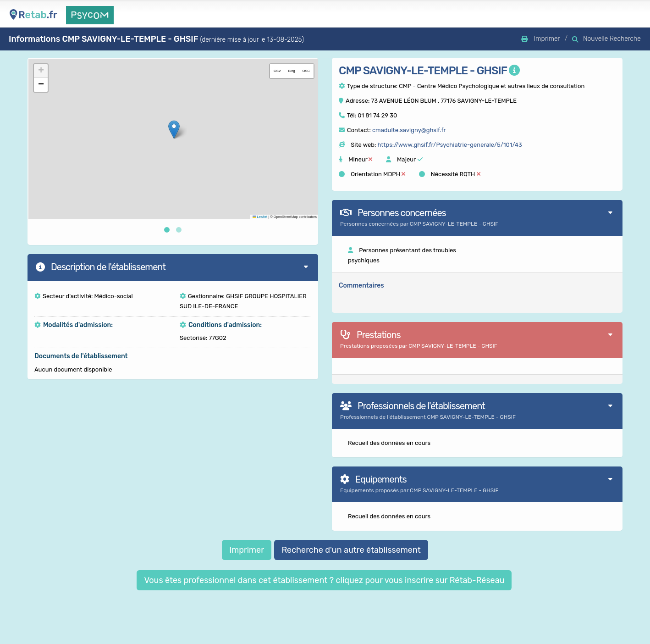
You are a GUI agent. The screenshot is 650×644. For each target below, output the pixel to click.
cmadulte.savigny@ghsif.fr (409, 130)
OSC (306, 71)
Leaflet (260, 217)
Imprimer (247, 550)
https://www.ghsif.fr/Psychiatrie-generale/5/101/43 (449, 145)
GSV (277, 71)
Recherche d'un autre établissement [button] (351, 550)
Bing (292, 71)
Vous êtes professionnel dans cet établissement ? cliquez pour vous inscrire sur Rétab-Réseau (324, 580)
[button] (174, 130)
